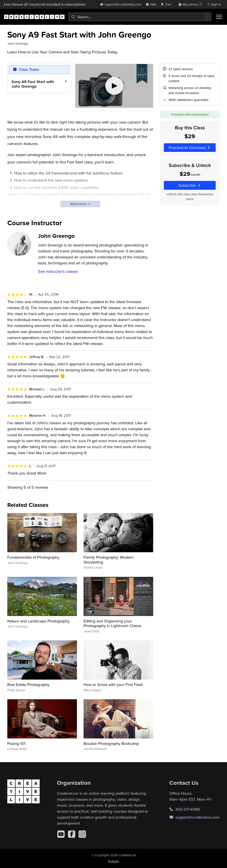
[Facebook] (72, 834)
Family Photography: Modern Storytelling (109, 560)
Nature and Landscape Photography (38, 621)
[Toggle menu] (219, 17)
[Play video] (114, 86)
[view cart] (167, 4)
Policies (114, 861)
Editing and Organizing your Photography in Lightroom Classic (113, 623)
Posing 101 (16, 743)
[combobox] (140, 17)
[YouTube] (61, 834)
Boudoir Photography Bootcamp (111, 743)
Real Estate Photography (28, 685)
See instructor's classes (58, 271)
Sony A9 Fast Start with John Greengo (33, 84)
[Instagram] (82, 834)
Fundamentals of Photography (33, 557)
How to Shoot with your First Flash (113, 685)
